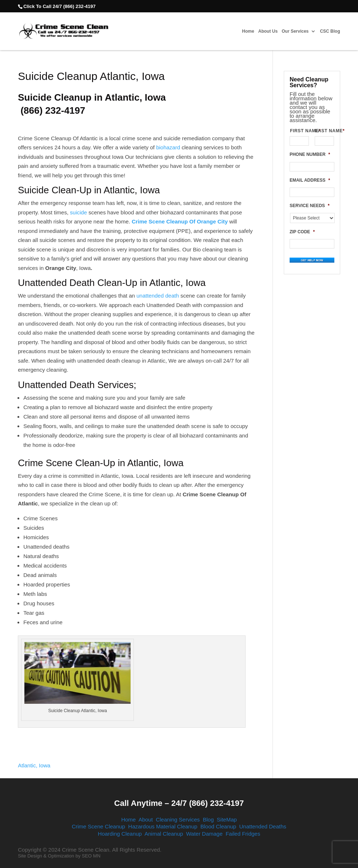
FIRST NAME (299, 131)
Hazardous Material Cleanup (163, 826)
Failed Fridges (243, 834)
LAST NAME (325, 131)
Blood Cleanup (218, 826)
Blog (208, 819)
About (146, 819)
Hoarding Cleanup (120, 834)
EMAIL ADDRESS (310, 180)
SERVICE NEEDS (310, 206)
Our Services (295, 31)
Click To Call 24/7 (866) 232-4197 (59, 6)
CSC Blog (330, 31)
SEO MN (91, 856)
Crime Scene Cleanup (98, 826)
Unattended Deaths (263, 826)
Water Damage (204, 834)
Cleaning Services (178, 819)
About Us (268, 31)
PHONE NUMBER (310, 154)
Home (248, 31)
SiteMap (227, 819)
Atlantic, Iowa (34, 765)
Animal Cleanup (164, 834)
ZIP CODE (302, 232)
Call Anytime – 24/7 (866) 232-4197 (179, 803)
